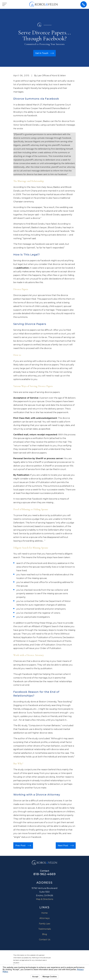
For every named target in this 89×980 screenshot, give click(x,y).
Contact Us (45, 940)
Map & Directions (45, 899)
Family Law (45, 924)
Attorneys (44, 918)
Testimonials (45, 929)
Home (44, 913)
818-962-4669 (44, 874)
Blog (45, 934)
